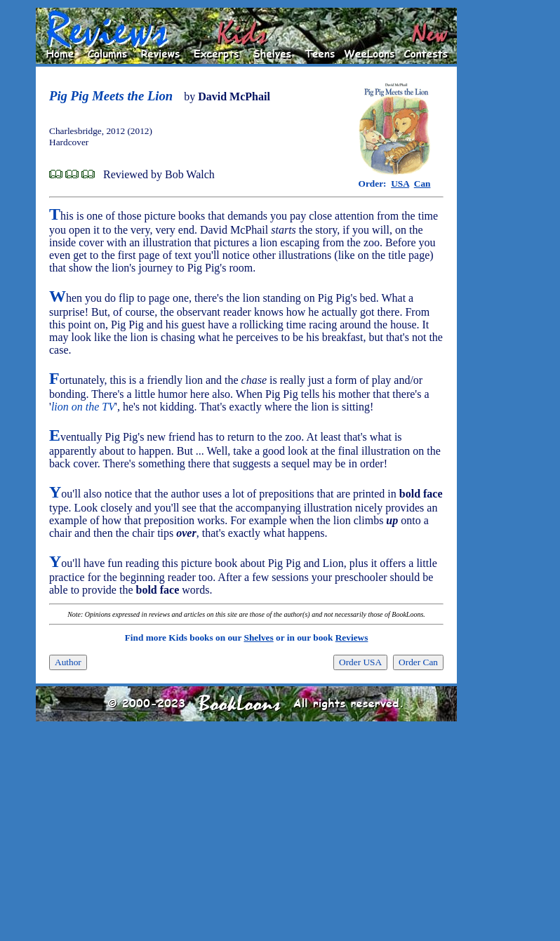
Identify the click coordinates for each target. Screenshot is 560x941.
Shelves (258, 638)
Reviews (352, 638)
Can (422, 183)
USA (400, 183)
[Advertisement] (502, 218)
